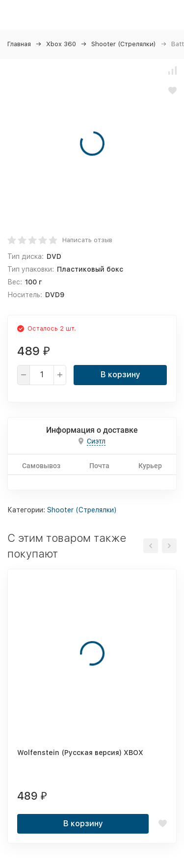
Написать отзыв (87, 240)
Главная (19, 44)
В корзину (120, 375)
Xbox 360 (61, 44)
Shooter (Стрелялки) (124, 44)
